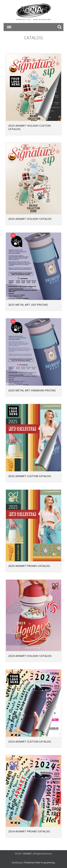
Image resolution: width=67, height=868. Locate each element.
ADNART (27, 854)
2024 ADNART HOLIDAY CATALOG (30, 656)
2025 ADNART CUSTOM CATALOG (30, 476)
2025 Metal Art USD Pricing (28, 305)
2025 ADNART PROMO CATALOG (29, 566)
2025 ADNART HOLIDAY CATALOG (30, 219)
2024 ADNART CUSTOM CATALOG (30, 741)
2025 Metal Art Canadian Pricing (32, 390)
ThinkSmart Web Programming (39, 863)
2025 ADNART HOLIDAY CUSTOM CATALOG (29, 127)
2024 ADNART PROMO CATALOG (29, 831)
